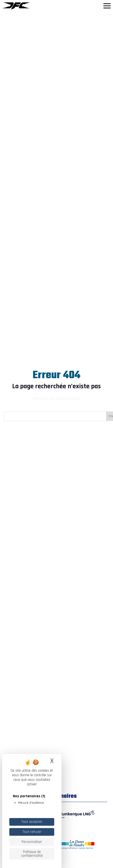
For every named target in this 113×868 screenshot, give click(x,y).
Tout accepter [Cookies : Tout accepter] (32, 822)
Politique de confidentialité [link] (32, 854)
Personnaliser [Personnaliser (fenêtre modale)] (32, 842)
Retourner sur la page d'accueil (56, 399)
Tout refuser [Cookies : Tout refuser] (32, 832)
